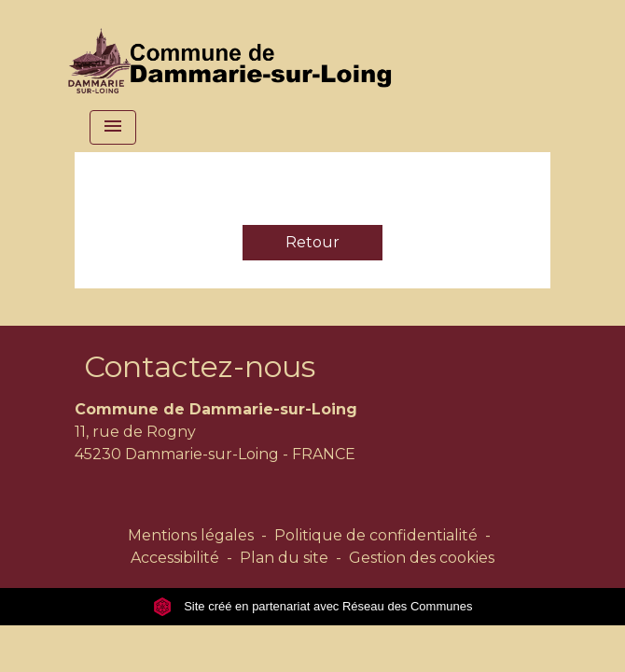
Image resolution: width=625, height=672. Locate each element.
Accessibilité (175, 558)
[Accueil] (234, 51)
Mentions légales (191, 535)
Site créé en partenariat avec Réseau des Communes (313, 606)
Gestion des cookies (422, 558)
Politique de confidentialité (376, 535)
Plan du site (284, 558)
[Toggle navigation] (113, 127)
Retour (312, 242)
